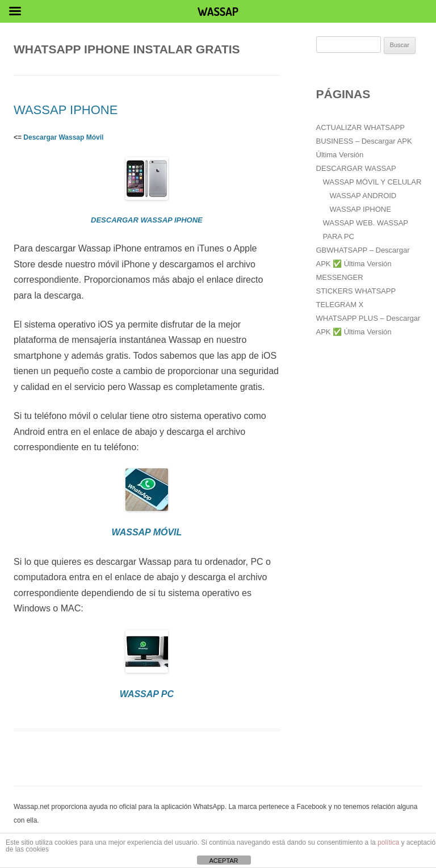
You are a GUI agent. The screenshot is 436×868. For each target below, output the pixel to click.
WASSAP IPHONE (66, 110)
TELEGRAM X (340, 305)
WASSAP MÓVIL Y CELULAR (372, 182)
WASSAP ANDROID (363, 196)
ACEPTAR (223, 861)
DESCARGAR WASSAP (356, 168)
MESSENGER (340, 277)
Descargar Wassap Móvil (63, 137)
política (388, 842)
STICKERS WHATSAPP (356, 291)
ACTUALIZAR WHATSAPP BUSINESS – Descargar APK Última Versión (364, 141)
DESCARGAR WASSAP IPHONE (147, 220)
